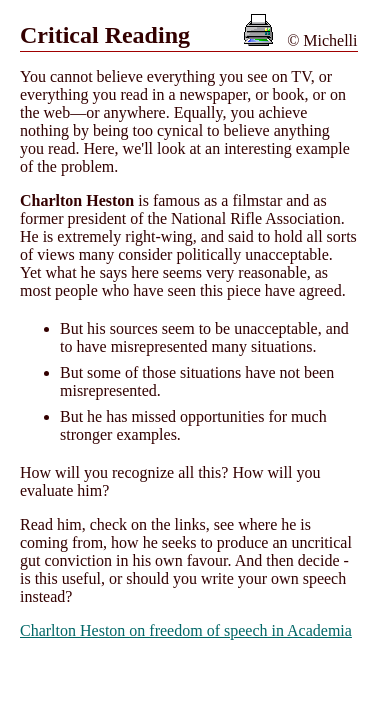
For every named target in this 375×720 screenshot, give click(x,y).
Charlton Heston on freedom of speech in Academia (186, 630)
